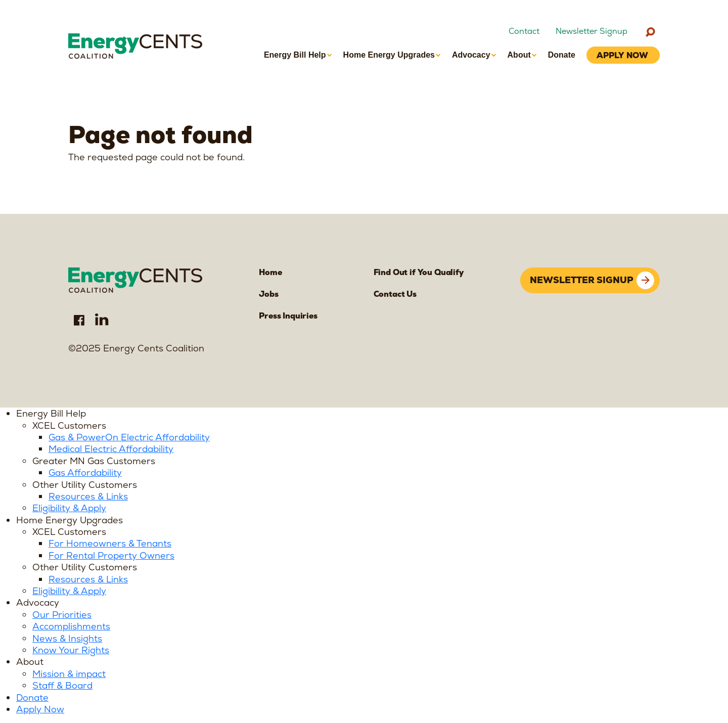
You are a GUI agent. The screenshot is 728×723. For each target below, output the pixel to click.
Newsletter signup (582, 280)
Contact (524, 31)
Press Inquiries (288, 316)
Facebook (79, 320)
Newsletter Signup (591, 31)
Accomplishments (71, 626)
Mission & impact (69, 674)
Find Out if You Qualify (419, 272)
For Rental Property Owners (111, 555)
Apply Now (40, 709)
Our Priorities (62, 615)
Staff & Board (62, 685)
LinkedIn (102, 320)
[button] (298, 55)
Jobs (268, 294)
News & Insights (67, 638)
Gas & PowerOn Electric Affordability (129, 437)
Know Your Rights (71, 650)
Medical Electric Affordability (111, 449)
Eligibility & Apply (69, 508)
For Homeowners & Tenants (110, 543)
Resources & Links (88, 496)
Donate (32, 697)
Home (270, 272)
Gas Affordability (85, 472)
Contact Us (395, 294)
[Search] (650, 32)
